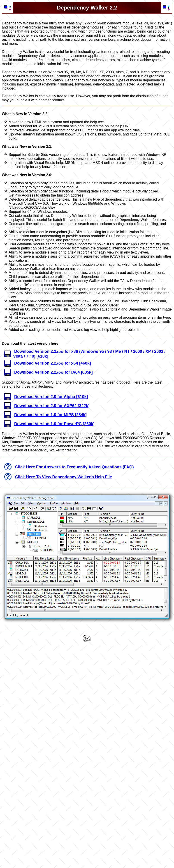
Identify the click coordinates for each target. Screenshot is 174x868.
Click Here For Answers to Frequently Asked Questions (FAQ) (74, 467)
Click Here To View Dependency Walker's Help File (64, 477)
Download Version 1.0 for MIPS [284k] (50, 415)
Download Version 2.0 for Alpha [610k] (51, 397)
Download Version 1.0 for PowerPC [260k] (54, 424)
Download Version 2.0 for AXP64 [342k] (52, 406)
